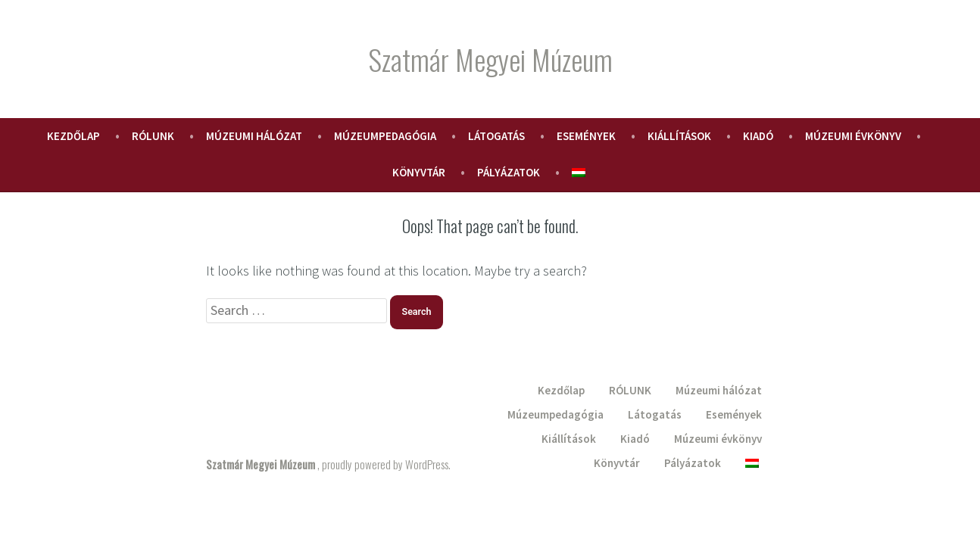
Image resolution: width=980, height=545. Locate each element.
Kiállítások (679, 136)
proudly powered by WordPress (385, 464)
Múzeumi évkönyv (853, 136)
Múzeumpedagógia (385, 136)
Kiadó (758, 136)
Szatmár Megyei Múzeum (490, 59)
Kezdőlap (73, 136)
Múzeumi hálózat (254, 136)
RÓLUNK (153, 136)
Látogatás (496, 136)
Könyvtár (419, 172)
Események (586, 136)
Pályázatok (509, 172)
